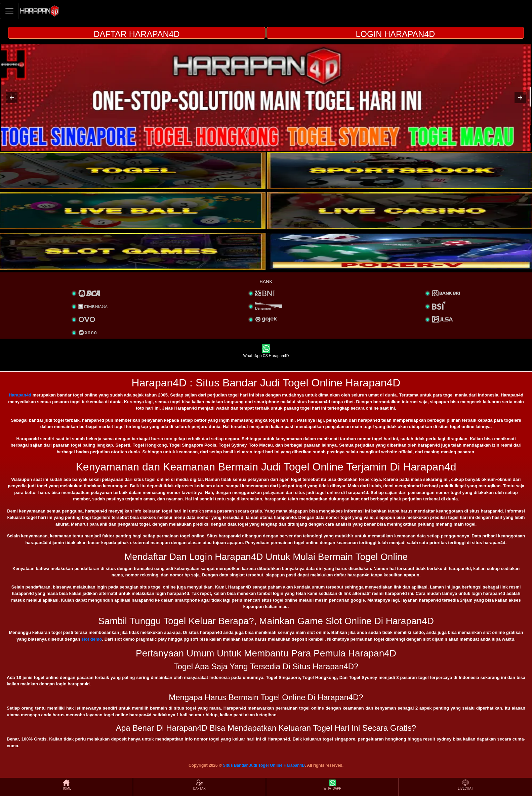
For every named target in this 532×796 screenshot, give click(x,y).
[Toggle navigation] (9, 11)
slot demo (92, 639)
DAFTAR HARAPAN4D (137, 34)
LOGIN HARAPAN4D (396, 34)
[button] (12, 98)
